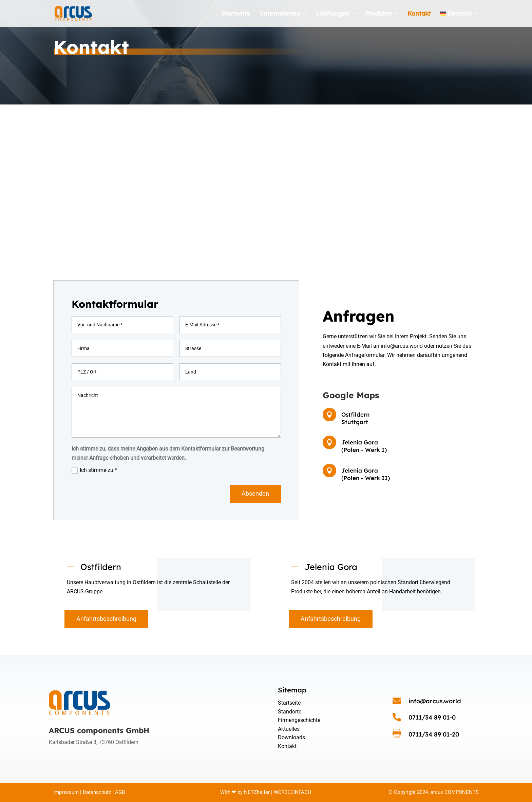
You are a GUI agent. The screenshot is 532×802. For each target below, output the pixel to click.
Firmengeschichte (299, 720)
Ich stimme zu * (94, 470)
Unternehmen (280, 14)
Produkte (378, 14)
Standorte (290, 712)
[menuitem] (459, 19)
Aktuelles (289, 729)
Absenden (255, 493)
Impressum (66, 792)
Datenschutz (97, 792)
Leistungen (333, 14)
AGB (119, 792)
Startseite (236, 14)
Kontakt (419, 14)
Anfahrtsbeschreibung (106, 619)
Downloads (291, 737)
